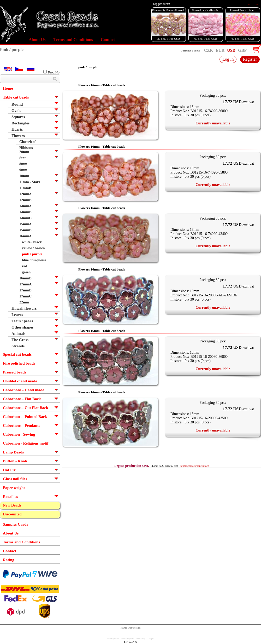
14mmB (25, 212)
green (26, 272)
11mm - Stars (30, 182)
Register (250, 59)
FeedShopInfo (127, 639)
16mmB (25, 278)
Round (17, 104)
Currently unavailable (213, 123)
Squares (18, 117)
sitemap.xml (113, 639)
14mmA (25, 206)
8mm (23, 164)
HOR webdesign (131, 628)
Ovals (16, 111)
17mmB (25, 290)
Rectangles (20, 123)
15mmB (25, 230)
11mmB (25, 188)
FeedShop (140, 639)
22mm (24, 302)
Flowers (18, 136)
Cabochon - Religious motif (26, 443)
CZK (209, 50)
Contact (108, 40)
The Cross (20, 340)
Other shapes (22, 327)
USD (231, 50)
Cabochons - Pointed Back (25, 417)
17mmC (25, 296)
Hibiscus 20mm (26, 150)
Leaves (17, 315)
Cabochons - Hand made (23, 390)
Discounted (12, 514)
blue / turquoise (34, 260)
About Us (37, 40)
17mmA (25, 284)
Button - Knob (15, 461)
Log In (228, 59)
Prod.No (51, 72)
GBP (242, 50)
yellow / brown (33, 248)
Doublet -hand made (20, 381)
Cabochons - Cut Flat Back (25, 408)
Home (8, 88)
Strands (18, 346)
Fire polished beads (19, 363)
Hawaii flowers (24, 308)
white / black (32, 242)
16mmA (25, 236)
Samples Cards (15, 524)
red (25, 266)
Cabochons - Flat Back (22, 399)
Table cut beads (16, 97)
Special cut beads (17, 354)
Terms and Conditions (73, 40)
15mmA (25, 224)
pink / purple (32, 254)
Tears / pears (22, 321)
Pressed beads (14, 372)
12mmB (25, 200)
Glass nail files (15, 479)
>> (257, 4)
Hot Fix (9, 470)
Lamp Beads (13, 452)
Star (23, 158)
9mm (23, 170)
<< (250, 4)
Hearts (17, 129)
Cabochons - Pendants (22, 425)
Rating (8, 560)
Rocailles (10, 497)
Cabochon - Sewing (19, 434)
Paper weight (14, 488)
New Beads (12, 505)
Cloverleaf (27, 142)
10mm (24, 176)
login (151, 639)
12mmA (25, 194)
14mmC (25, 218)
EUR (220, 50)
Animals (18, 333)
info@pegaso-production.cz (194, 466)
